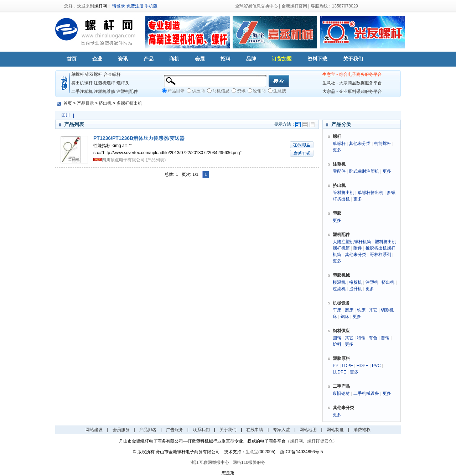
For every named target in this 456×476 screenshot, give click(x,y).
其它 (373, 310)
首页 (72, 59)
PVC (376, 366)
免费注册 (135, 6)
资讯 (123, 59)
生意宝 (252, 452)
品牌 (251, 59)
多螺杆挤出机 (129, 103)
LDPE (348, 366)
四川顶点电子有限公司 (123, 160)
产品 (149, 59)
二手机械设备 (366, 393)
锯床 (345, 317)
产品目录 (85, 103)
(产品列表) (156, 160)
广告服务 (175, 430)
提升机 (356, 289)
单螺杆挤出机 (370, 193)
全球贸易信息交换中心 (256, 6)
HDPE (362, 366)
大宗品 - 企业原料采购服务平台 (352, 91)
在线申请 (255, 430)
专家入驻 (281, 430)
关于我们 (353, 59)
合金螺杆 (112, 74)
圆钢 (337, 338)
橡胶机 (356, 282)
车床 (337, 310)
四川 (66, 115)
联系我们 (201, 430)
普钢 (385, 338)
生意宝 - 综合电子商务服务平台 (352, 74)
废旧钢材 (341, 393)
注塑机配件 (127, 91)
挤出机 (105, 103)
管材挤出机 (343, 193)
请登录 (119, 6)
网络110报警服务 (249, 462)
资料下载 (317, 59)
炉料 (337, 344)
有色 (373, 338)
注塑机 (372, 282)
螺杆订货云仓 (320, 441)
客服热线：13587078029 (334, 6)
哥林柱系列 (380, 255)
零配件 (339, 171)
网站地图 (308, 430)
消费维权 (362, 430)
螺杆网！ (103, 6)
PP (336, 366)
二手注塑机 (82, 91)
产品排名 (148, 430)
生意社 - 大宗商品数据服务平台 (352, 83)
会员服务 (121, 430)
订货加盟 (282, 59)
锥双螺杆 (94, 74)
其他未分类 (360, 143)
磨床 (349, 310)
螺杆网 (296, 441)
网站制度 (335, 430)
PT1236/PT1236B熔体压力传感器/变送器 (139, 138)
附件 (358, 248)
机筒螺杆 (383, 143)
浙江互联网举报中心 (210, 462)
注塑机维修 (104, 91)
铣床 (361, 310)
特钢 (361, 338)
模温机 (339, 282)
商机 (174, 59)
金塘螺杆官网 (294, 6)
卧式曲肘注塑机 (364, 171)
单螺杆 (78, 74)
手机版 (151, 6)
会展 (200, 59)
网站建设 (94, 430)
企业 (97, 59)
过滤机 (339, 289)
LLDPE (340, 372)
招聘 (226, 59)
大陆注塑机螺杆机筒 (352, 242)
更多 (337, 150)
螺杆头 (123, 83)
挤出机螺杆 (82, 83)
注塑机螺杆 (104, 83)
